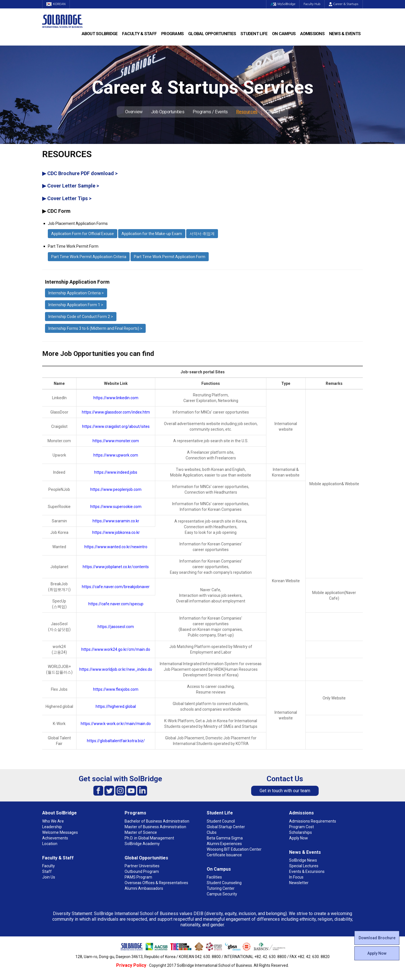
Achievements (55, 838)
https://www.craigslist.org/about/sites (116, 426)
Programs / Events (210, 112)
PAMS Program (138, 877)
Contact (273, 112)
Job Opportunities (168, 112)
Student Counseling (224, 883)
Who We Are (53, 821)
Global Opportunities (212, 34)
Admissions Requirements (313, 821)
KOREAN (56, 4)
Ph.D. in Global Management (149, 838)
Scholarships (301, 832)
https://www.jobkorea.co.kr (116, 532)
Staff (47, 871)
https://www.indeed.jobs (116, 472)
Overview (134, 112)
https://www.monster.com (116, 441)
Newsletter (299, 883)
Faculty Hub (312, 4)
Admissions (312, 34)
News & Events (345, 34)
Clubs (212, 832)
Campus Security (222, 894)
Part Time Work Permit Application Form (170, 257)
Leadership (52, 827)
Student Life (254, 34)
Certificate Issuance (224, 855)
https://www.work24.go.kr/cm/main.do (116, 649)
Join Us (49, 877)
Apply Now (377, 953)
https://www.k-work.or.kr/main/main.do (116, 724)
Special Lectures (304, 866)
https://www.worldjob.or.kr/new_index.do (116, 669)
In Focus (296, 877)
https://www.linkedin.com (116, 398)
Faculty (49, 866)
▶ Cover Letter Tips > (67, 198)
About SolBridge (100, 34)
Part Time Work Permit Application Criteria (89, 257)
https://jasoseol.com (116, 627)
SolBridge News (303, 860)
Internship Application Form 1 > (76, 305)
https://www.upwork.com (116, 455)
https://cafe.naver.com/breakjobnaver (116, 587)
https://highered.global (116, 706)
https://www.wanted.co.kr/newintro (116, 547)
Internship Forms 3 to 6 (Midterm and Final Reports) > (95, 328)
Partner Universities (142, 866)
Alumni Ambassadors (144, 888)
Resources (247, 112)
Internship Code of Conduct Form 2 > (81, 317)
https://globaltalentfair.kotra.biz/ (116, 741)
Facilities (214, 877)
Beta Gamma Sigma (225, 838)
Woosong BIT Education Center (234, 849)
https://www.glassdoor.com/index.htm (116, 412)
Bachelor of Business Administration (157, 821)
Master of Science (141, 832)
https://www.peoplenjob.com (116, 489)
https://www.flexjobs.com (116, 689)
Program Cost (301, 827)
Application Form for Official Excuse (83, 234)
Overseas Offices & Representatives (156, 883)
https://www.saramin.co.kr (116, 521)
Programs (172, 34)
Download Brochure (377, 938)
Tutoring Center (221, 888)
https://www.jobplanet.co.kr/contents (116, 567)
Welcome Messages (60, 832)
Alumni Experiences (224, 844)
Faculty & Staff (139, 34)
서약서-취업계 (202, 234)
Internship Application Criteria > (76, 293)
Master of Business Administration (155, 827)
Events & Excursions (307, 871)
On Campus (284, 34)
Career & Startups (344, 4)
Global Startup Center (226, 827)
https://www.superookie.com (116, 507)
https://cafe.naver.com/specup (116, 604)
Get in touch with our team (285, 791)
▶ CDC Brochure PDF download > (80, 173)
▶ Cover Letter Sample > (71, 186)
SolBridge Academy (142, 844)
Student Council (221, 821)
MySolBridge (282, 4)
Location (50, 844)
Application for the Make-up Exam (152, 234)
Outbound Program (142, 871)
